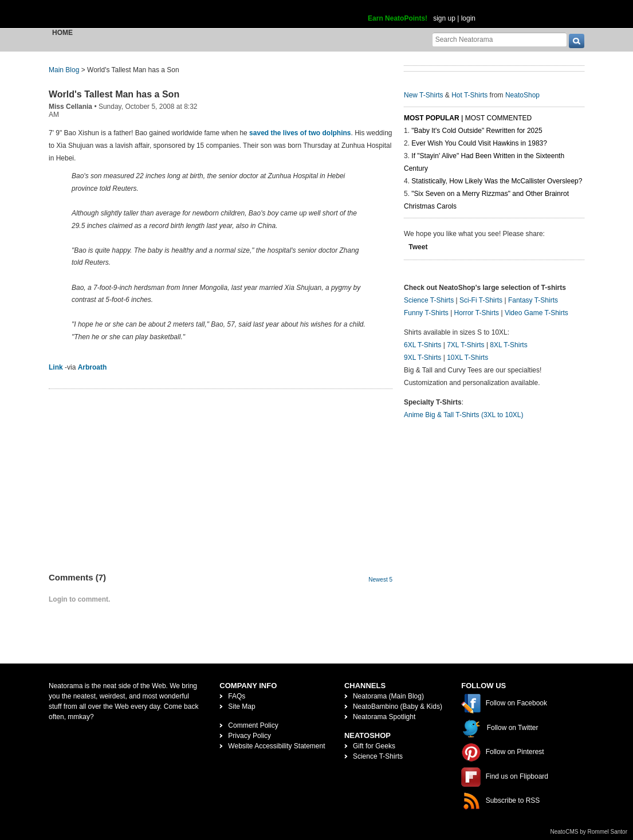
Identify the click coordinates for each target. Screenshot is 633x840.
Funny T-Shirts (426, 313)
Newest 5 (380, 580)
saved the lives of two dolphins (300, 133)
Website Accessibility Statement (276, 746)
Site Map (241, 706)
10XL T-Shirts (467, 358)
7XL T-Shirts (465, 345)
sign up (444, 18)
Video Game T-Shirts (536, 313)
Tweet (418, 247)
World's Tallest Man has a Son (114, 94)
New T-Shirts (423, 95)
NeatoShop (522, 95)
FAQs (237, 696)
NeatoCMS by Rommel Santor (589, 832)
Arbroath (93, 367)
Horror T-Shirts (477, 313)
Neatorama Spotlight (384, 717)
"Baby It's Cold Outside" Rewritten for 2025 (477, 131)
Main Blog (64, 70)
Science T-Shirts (429, 300)
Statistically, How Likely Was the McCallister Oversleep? (497, 181)
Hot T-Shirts (469, 95)
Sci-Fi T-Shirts (481, 300)
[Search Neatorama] (500, 39)
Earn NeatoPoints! (398, 18)
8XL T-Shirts (508, 345)
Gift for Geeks (374, 746)
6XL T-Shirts (422, 345)
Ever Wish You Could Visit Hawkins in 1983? (479, 143)
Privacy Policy (249, 736)
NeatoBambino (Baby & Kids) (398, 706)
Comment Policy (253, 725)
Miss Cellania (70, 107)
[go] (577, 41)
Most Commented (498, 118)
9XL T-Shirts (422, 358)
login (468, 18)
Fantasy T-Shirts (533, 300)
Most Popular (432, 118)
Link (56, 367)
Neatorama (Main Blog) (388, 696)
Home (62, 33)
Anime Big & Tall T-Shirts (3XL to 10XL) (464, 415)
